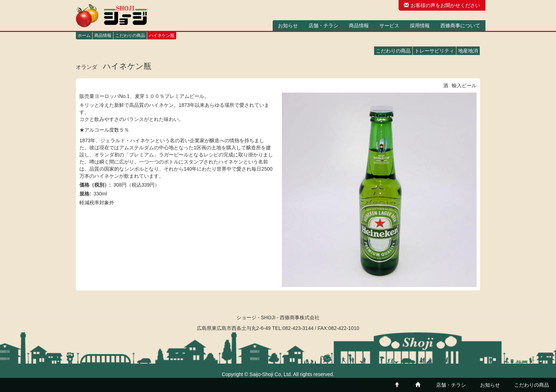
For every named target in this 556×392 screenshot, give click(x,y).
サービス (389, 26)
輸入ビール (464, 85)
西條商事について (460, 26)
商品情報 (359, 26)
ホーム (84, 35)
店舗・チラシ (323, 26)
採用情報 (420, 26)
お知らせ (288, 26)
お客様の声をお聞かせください (442, 5)
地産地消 (468, 51)
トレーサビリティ (434, 51)
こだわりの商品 (130, 35)
